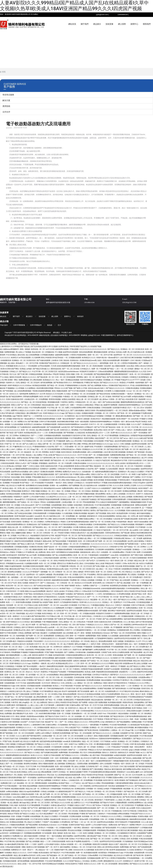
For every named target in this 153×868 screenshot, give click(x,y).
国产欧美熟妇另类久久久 (63, 383)
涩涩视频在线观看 (34, 686)
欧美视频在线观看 (86, 530)
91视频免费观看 (6, 480)
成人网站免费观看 (40, 697)
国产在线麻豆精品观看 (129, 519)
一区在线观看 (32, 366)
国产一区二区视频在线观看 (99, 455)
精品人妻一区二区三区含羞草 (88, 399)
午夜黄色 (76, 669)
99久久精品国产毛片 (73, 727)
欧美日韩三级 (133, 563)
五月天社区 (88, 566)
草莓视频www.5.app (7, 686)
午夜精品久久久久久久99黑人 (139, 683)
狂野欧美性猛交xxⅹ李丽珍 (71, 449)
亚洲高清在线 (89, 505)
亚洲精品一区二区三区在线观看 (84, 394)
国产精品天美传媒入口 (42, 369)
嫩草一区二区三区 (97, 691)
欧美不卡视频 (55, 452)
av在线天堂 (66, 427)
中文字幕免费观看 (86, 430)
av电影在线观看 (120, 755)
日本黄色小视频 (124, 424)
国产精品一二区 (113, 369)
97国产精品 (109, 441)
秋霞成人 (123, 383)
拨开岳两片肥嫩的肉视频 (85, 494)
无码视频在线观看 (117, 736)
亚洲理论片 (26, 491)
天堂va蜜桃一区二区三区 (74, 447)
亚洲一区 (107, 458)
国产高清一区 (87, 705)
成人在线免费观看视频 (23, 391)
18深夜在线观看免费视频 (42, 391)
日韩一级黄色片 (101, 527)
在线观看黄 (19, 594)
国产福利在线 (91, 814)
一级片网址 (77, 828)
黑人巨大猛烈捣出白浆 (136, 352)
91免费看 (131, 383)
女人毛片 (40, 814)
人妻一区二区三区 (75, 497)
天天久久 (100, 627)
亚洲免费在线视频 (80, 452)
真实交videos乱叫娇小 (97, 388)
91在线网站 (92, 574)
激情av (133, 533)
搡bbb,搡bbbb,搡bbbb (124, 416)
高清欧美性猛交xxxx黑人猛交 (91, 360)
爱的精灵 (85, 828)
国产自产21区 (100, 427)
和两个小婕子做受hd (140, 474)
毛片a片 (54, 538)
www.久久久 (77, 472)
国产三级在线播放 (77, 410)
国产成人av (10, 469)
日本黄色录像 (81, 652)
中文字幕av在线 (129, 602)
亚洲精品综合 (25, 435)
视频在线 (85, 769)
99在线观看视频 (89, 502)
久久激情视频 (89, 850)
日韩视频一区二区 (102, 413)
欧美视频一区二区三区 (91, 816)
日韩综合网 (90, 541)
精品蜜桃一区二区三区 (99, 600)
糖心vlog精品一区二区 (28, 702)
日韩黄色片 (134, 377)
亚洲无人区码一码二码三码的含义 (120, 572)
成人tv (78, 416)
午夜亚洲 (117, 569)
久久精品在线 (80, 433)
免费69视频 (63, 752)
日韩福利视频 (56, 789)
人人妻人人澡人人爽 (35, 705)
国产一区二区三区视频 (106, 808)
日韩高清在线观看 (8, 463)
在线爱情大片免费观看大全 (13, 836)
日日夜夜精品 (136, 636)
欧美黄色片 (4, 761)
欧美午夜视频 (145, 516)
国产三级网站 (136, 477)
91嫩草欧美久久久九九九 (22, 447)
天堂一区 (92, 744)
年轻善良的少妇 (68, 789)
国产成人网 (55, 430)
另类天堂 (147, 577)
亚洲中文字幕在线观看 (52, 755)
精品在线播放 (107, 680)
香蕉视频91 (125, 360)
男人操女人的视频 (32, 460)
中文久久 (37, 677)
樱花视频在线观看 (101, 352)
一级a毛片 (130, 394)
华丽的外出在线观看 (25, 641)
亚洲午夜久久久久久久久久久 (122, 433)
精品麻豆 (92, 513)
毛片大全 (13, 374)
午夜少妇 (13, 772)
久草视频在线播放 (47, 355)
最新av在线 (47, 541)
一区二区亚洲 (120, 808)
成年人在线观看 (106, 764)
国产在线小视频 (99, 566)
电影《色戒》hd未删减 (139, 719)
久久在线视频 (113, 636)
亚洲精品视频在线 (122, 819)
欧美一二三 (11, 602)
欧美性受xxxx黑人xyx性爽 (45, 627)
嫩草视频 (19, 725)
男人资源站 (132, 574)
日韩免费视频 (94, 819)
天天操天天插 (91, 847)
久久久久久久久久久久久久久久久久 (93, 349)
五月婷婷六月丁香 (117, 658)
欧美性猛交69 (12, 555)
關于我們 (16, 316)
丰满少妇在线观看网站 (107, 516)
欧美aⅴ (105, 385)
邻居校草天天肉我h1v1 (89, 371)
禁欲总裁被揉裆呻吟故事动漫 (76, 666)
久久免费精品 (30, 388)
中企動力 (65, 332)
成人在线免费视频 (33, 355)
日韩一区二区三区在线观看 (46, 410)
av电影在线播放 (138, 397)
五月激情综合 (70, 416)
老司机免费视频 (47, 383)
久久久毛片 (81, 561)
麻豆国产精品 (101, 377)
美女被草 (62, 638)
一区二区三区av (138, 408)
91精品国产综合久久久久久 (76, 597)
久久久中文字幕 (58, 586)
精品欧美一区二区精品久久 (96, 577)
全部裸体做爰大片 (17, 833)
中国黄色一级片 (119, 422)
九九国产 (88, 488)
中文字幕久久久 (12, 460)
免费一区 (95, 369)
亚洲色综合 (75, 360)
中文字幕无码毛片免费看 (40, 819)
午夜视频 (55, 524)
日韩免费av (85, 755)
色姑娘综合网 (55, 819)
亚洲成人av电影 (26, 369)
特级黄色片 (18, 497)
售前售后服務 (8, 95)
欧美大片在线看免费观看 (111, 694)
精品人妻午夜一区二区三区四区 (50, 444)
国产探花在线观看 (109, 828)
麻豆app (23, 803)
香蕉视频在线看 (54, 402)
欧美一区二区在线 (28, 430)
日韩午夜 (133, 744)
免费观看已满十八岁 (9, 783)
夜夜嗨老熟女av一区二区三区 (26, 780)
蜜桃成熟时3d (109, 861)
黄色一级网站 (17, 438)
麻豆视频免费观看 (13, 655)
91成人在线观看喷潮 (66, 466)
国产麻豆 (133, 847)
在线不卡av (102, 713)
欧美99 (33, 694)
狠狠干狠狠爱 (45, 460)
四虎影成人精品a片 (86, 527)
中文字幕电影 (141, 527)
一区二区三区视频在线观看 (103, 538)
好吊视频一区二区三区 (37, 675)
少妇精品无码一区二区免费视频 (36, 399)
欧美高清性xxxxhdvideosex (69, 371)
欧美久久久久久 (20, 366)
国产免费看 (83, 702)
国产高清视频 (101, 513)
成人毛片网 (110, 566)
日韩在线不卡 (111, 583)
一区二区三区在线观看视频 (50, 449)
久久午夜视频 (78, 647)
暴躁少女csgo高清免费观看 (36, 591)
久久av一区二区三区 (134, 391)
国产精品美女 (11, 530)
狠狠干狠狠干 (118, 488)
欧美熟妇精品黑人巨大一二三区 (36, 433)
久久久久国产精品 (21, 580)
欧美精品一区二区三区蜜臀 (15, 688)
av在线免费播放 (53, 675)
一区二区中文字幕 (106, 355)
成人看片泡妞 (95, 755)
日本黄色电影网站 (100, 524)
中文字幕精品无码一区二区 (32, 441)
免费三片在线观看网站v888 (76, 408)
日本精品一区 (64, 772)
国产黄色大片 (40, 680)
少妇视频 (116, 733)
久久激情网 (36, 358)
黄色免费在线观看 (106, 641)
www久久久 (14, 394)
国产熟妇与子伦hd (52, 716)
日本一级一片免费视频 (140, 583)
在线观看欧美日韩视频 (130, 569)
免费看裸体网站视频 (118, 455)
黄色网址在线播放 (15, 572)
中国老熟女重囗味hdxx (122, 538)
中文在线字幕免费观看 (118, 725)
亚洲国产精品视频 (104, 688)
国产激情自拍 (23, 458)
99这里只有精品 (59, 374)
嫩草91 (149, 675)
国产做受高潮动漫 (119, 688)
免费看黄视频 (10, 352)
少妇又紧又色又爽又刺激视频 (131, 358)
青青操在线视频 (111, 480)
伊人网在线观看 (36, 380)
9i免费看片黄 (148, 358)
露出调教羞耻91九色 (34, 413)
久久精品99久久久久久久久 (57, 497)
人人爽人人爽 (26, 655)
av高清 (114, 741)
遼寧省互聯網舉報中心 (125, 335)
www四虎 (135, 419)
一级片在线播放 (96, 828)
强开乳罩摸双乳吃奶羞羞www (35, 775)
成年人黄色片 (34, 472)
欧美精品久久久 (49, 380)
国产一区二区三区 (48, 677)
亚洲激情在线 (147, 630)
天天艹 (38, 638)
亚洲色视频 (30, 638)
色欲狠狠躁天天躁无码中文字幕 (74, 435)
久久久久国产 (136, 424)
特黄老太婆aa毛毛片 (79, 533)
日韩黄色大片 (23, 530)
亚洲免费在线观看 (141, 430)
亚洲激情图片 (116, 744)
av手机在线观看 (25, 358)
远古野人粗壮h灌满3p (136, 541)
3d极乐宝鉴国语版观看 (13, 566)
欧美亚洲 (47, 580)
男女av (146, 611)
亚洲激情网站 (105, 730)
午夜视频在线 (117, 811)
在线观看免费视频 (111, 447)
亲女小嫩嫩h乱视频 (19, 533)
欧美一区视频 (147, 694)
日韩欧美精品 (20, 413)
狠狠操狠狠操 (5, 816)
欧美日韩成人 (88, 616)
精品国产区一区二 (52, 722)
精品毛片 (32, 530)
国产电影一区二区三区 (142, 416)
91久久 (29, 569)
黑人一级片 (60, 380)
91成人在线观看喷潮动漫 (140, 385)
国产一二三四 (62, 538)
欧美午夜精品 (137, 708)
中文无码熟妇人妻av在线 (16, 355)
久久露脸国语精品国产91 (24, 750)
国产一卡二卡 (93, 597)
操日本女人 (38, 558)
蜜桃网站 (141, 797)
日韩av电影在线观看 (51, 558)
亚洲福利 (130, 452)
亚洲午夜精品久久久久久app (54, 413)
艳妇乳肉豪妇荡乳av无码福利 (47, 494)
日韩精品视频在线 (134, 499)
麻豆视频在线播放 (142, 727)
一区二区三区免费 (90, 713)
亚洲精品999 (56, 530)
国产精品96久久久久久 (46, 730)
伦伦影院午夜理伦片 (93, 483)
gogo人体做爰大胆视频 (84, 480)
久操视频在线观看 (111, 424)
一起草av (143, 544)
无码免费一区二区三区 (15, 605)
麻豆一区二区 (90, 377)
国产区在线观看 (84, 691)
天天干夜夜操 (98, 719)
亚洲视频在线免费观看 (102, 647)
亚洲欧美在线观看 (118, 394)
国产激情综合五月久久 (22, 711)
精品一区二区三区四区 (91, 741)
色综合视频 (16, 477)
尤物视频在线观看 (94, 652)
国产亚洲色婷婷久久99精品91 (82, 427)
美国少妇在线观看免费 (111, 360)
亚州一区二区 (86, 663)
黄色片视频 (70, 480)
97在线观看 (146, 761)
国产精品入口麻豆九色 (26, 544)
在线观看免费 (139, 853)
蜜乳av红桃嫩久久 (82, 644)
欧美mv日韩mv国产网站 (10, 369)
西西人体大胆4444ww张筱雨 (108, 847)
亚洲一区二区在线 (146, 608)
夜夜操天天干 (34, 583)
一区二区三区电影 (127, 369)
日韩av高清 (87, 591)
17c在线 (55, 661)
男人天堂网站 (9, 508)
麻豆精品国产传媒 (94, 836)
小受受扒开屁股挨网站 (78, 355)
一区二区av (108, 569)
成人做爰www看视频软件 (10, 349)
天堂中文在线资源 (135, 460)
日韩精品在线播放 (121, 536)
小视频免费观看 (121, 803)
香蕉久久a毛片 (21, 463)
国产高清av (81, 625)
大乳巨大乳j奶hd (139, 483)
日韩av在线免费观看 (106, 371)
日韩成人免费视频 (25, 633)
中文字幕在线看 (67, 686)
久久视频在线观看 (119, 391)
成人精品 (11, 363)
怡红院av (112, 786)
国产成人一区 (13, 697)
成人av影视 (51, 769)
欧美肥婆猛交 (144, 377)
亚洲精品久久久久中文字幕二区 (94, 449)
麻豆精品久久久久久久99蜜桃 (103, 663)
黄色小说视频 (68, 505)
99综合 (57, 388)
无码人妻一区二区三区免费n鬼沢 (131, 577)
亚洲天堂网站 (89, 438)
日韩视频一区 (110, 416)
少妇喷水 (55, 360)
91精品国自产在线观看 (58, 672)
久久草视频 (20, 388)
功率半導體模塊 (19, 325)
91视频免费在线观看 (83, 700)
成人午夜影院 (69, 644)
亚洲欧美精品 (139, 497)
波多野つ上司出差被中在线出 (34, 497)
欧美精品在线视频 (94, 694)
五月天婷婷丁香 (50, 441)
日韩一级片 (112, 677)
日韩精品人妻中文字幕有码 (24, 627)
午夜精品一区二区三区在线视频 (75, 397)
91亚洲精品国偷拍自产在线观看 (16, 669)
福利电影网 (24, 394)
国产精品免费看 (137, 652)
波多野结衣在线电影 (45, 778)
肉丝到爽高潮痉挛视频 (45, 388)
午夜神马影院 (121, 611)
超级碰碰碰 (136, 413)
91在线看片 (99, 447)
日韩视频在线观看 (89, 830)
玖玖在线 (119, 566)
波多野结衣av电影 (115, 758)
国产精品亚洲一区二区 (46, 377)
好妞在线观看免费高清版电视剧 (69, 366)
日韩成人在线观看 (44, 747)
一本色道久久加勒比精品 (84, 405)
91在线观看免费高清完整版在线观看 (103, 772)
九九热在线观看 (112, 469)
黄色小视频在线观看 (60, 391)
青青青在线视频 (55, 399)
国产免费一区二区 (131, 655)
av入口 (117, 444)
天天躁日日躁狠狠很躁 (138, 558)
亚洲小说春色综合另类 (15, 399)
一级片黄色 (22, 786)
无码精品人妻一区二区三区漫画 (100, 397)
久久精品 (67, 394)
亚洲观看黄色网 (123, 630)
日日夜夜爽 (99, 549)
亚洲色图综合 (130, 641)
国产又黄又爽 (23, 374)
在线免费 (11, 608)
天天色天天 (131, 494)
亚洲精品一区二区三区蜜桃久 (34, 522)
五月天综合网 (147, 405)
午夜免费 (103, 369)
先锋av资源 (29, 677)
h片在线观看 (47, 833)
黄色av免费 (84, 819)
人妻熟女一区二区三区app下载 (27, 449)
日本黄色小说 (90, 627)
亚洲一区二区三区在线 (69, 613)
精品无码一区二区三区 (129, 844)
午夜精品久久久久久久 (95, 625)
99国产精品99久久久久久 (50, 588)
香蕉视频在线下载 (29, 474)
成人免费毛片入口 (78, 803)
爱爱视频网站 (51, 761)
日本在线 (125, 750)
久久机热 (130, 850)
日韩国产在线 (107, 652)
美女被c (149, 452)
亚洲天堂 (114, 752)
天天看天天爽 (63, 839)
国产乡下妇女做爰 (26, 697)
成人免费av (38, 455)
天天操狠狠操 (63, 725)
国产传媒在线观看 (44, 360)
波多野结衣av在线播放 (20, 472)
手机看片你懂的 (64, 533)
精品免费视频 (32, 786)
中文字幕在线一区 (106, 597)
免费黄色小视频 (34, 538)
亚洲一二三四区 (54, 697)
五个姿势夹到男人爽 (48, 458)
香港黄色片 (122, 772)
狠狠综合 (57, 600)
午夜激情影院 (72, 541)
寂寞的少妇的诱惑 (69, 399)
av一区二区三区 (90, 822)
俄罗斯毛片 (115, 675)
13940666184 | (123, 15)
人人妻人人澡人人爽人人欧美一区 (111, 508)
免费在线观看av (132, 608)
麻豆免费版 (127, 769)
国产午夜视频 (33, 463)
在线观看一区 (106, 552)
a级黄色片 (67, 647)
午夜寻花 (15, 702)
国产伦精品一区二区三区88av (135, 547)
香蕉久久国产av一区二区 (21, 405)
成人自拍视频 (68, 633)
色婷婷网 (142, 399)
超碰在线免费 (125, 636)
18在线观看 (59, 652)
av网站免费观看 (100, 650)
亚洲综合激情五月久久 (50, 638)
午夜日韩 (72, 494)
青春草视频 (21, 613)
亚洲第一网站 (13, 380)
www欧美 (39, 516)
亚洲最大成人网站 (85, 538)
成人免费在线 (41, 552)
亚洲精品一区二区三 (142, 394)
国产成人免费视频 (95, 385)
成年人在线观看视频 (95, 452)
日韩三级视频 (125, 444)
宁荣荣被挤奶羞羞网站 (76, 672)
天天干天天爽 (73, 558)
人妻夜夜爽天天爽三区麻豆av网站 (68, 705)
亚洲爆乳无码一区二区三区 (26, 747)
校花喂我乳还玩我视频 (119, 586)
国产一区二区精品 (67, 722)
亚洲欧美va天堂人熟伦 (75, 563)
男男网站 (80, 377)
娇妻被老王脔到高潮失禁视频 (57, 438)
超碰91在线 (89, 447)
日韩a (125, 563)
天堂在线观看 (29, 800)
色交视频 (26, 566)
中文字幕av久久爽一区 (55, 616)
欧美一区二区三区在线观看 (140, 374)
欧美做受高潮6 (122, 513)
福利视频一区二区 (48, 572)
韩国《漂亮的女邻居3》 (106, 644)
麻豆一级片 (90, 761)
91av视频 (114, 458)
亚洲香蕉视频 (71, 519)
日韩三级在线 (64, 360)
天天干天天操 (147, 477)
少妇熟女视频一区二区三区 (72, 502)
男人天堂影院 (136, 680)
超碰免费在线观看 (62, 349)
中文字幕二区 (137, 427)
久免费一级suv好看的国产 (66, 419)
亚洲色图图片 (24, 739)
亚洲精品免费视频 (130, 491)
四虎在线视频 (132, 677)
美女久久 (29, 672)
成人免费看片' (69, 680)
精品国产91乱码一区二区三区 (66, 536)
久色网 (127, 508)
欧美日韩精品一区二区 (51, 613)
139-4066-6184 (89, 303)
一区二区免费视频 (68, 516)
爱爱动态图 (16, 811)
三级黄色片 (101, 814)
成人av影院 (134, 530)
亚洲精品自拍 (66, 499)
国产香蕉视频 (8, 391)
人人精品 (119, 800)
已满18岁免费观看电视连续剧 (78, 522)
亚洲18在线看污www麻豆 (24, 516)
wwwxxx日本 (78, 850)
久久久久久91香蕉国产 (31, 572)
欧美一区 (82, 541)
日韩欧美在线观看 (27, 794)
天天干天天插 (83, 455)
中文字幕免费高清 (76, 438)
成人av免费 (131, 808)
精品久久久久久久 (29, 377)
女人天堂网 (148, 775)
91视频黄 (24, 652)
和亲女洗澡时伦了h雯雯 (33, 611)
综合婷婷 (108, 366)
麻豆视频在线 (16, 474)
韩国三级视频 (102, 636)
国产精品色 (95, 383)
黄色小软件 (79, 488)
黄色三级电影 (68, 483)
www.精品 (131, 366)
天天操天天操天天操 (37, 722)
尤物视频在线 (113, 497)
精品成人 (29, 455)
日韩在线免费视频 (94, 752)
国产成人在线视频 (33, 841)
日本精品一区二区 (146, 800)
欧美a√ (147, 805)
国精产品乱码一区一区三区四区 (56, 547)
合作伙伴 (6, 112)
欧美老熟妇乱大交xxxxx (43, 594)
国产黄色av (73, 538)
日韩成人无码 (125, 839)
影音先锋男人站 (99, 583)
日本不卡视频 (33, 853)
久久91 (139, 641)
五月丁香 (83, 574)
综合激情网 (109, 775)
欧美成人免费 (122, 352)
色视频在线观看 (88, 413)
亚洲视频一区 (143, 574)
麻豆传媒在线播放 (144, 513)
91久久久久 (130, 786)
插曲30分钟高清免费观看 (24, 541)
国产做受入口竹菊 (80, 388)
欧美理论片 (28, 424)
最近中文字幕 (5, 491)
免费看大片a (22, 422)
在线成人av (63, 494)
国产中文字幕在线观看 (77, 391)
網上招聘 (55, 316)
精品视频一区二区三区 (132, 789)
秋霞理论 (45, 672)
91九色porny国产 (111, 608)
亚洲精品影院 (69, 700)
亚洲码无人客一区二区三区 (93, 608)
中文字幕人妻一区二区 (56, 408)
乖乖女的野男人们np (12, 588)
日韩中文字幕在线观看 (48, 422)
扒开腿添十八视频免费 (74, 608)
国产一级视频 (100, 469)
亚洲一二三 (76, 499)
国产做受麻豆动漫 (132, 544)
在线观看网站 (110, 549)
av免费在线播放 (7, 497)
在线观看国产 (106, 488)
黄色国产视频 (135, 752)
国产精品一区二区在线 (56, 385)
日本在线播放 (90, 563)
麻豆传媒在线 (117, 769)
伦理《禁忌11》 (29, 850)
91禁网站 (71, 638)
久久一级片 (110, 561)
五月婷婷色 (101, 561)
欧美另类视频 (99, 480)
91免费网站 (104, 725)
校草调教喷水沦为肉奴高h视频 (37, 485)
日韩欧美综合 (143, 811)
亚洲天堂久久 (65, 430)
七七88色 (115, 839)
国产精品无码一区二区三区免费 (63, 460)
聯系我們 (80, 316)
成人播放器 (14, 803)
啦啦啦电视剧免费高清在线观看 (84, 808)
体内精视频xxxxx (110, 594)
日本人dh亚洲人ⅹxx (69, 683)
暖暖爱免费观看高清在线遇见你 (126, 371)
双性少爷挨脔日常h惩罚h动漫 (52, 358)
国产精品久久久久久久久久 (103, 536)
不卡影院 (21, 591)
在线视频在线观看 (54, 502)
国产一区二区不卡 (53, 847)
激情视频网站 (124, 502)
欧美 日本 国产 (45, 397)
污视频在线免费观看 (17, 825)
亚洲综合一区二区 (11, 561)
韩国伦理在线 (128, 702)
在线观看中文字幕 (105, 485)
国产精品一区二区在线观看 (82, 733)
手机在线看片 (39, 641)
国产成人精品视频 (124, 583)
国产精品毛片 (55, 853)
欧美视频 (135, 839)
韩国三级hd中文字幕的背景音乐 (95, 497)
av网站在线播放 (12, 791)
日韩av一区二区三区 (76, 627)
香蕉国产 (118, 477)
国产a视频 (103, 611)
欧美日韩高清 (67, 452)
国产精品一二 (52, 839)
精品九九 (94, 641)
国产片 (38, 505)
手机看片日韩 (131, 552)
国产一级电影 (144, 363)
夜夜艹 (26, 466)
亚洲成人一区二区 (78, 847)
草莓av (97, 405)
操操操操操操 (81, 680)
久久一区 (3, 697)
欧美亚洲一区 (67, 530)
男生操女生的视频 (75, 830)
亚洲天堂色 (143, 519)
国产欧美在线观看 (85, 536)
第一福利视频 (81, 516)
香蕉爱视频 (125, 669)
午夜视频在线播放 (98, 605)
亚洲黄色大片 (128, 861)
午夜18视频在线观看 (50, 622)
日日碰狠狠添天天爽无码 (48, 480)
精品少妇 (137, 661)
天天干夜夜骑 (5, 789)
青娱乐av (108, 769)
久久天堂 (142, 371)
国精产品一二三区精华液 (33, 416)
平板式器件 (4, 325)
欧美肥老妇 (103, 853)
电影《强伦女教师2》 (138, 747)
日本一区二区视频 (72, 574)
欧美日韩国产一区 (124, 419)
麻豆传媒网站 (68, 836)
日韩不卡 (69, 630)
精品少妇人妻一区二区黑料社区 (20, 527)
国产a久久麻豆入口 (30, 444)
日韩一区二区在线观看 (84, 374)
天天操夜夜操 (85, 544)
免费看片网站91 (136, 825)
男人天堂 (116, 466)
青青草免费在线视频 (24, 602)
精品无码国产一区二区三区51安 (107, 438)
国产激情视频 (8, 733)
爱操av (145, 636)
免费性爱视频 (24, 380)
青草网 (22, 460)
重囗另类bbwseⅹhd (99, 677)
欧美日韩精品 (22, 772)
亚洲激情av (112, 630)
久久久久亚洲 (118, 485)
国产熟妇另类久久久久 (105, 510)
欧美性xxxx (94, 739)
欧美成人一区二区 (38, 719)
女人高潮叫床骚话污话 (34, 488)
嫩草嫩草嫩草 (88, 650)
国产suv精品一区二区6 (67, 625)
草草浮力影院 (90, 572)
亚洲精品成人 (33, 480)
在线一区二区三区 (124, 427)
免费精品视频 (137, 722)
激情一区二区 (93, 355)
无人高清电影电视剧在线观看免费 (68, 775)
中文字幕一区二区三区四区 (117, 650)
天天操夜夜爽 (57, 747)
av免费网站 (64, 485)
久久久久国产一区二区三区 (85, 619)
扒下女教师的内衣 (24, 427)
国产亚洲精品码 (44, 524)
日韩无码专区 (11, 591)
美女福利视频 (74, 752)
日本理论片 (41, 828)
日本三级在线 (136, 360)
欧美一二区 (34, 713)
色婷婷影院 (30, 650)
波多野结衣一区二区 (56, 463)
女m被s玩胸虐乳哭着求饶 (14, 844)
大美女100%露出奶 (7, 413)
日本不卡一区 (126, 474)
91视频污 (143, 419)
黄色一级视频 (86, 633)
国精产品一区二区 (16, 452)
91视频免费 (61, 441)
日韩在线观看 (107, 408)
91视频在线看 (97, 477)
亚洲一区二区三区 (11, 647)
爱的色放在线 (56, 369)
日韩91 (55, 772)
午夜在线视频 (88, 441)
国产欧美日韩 (139, 855)
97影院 (76, 530)
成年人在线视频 (120, 494)
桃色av (10, 814)
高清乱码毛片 (96, 419)
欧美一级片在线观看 (63, 766)
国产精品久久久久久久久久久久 (86, 363)
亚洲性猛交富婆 (128, 505)
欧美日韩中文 (109, 780)
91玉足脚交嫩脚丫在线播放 (63, 594)
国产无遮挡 (19, 433)
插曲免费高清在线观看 (60, 580)
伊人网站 (62, 480)
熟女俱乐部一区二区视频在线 (43, 352)
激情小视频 (141, 633)
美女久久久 (110, 605)
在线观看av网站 (119, 552)
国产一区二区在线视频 (54, 544)
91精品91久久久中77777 (130, 380)
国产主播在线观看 (23, 694)
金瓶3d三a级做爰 (83, 419)
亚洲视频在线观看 (50, 424)
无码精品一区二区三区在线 (105, 791)
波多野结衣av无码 (47, 669)
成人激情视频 (75, 758)
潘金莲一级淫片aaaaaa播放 (130, 469)
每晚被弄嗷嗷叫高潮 (138, 502)
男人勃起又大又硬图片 (136, 472)
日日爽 (76, 527)
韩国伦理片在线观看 (100, 844)
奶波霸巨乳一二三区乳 (94, 594)
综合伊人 (27, 725)
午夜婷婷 (81, 636)
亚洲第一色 (54, 485)
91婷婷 (99, 619)
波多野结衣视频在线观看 (84, 638)
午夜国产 (45, 811)
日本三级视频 (5, 702)
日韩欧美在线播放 (133, 388)
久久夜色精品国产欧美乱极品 (139, 725)
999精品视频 (16, 491)
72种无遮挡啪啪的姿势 (56, 688)
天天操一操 (117, 597)
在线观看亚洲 (6, 360)
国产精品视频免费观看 (102, 374)
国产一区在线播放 (141, 433)
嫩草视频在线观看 (34, 658)
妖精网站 (53, 469)
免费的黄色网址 (68, 488)
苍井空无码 (94, 716)
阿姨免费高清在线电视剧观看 (107, 672)
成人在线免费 (125, 580)
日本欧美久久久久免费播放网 (53, 608)
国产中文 (65, 611)
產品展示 (29, 316)
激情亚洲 (89, 460)
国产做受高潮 (5, 455)
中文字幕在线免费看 (102, 505)
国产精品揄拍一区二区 (55, 855)
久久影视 (57, 611)
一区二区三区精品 (84, 491)
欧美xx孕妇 (98, 430)
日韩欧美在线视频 (128, 524)
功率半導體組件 (36, 325)
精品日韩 (118, 663)
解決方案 (6, 100)
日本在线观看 (99, 441)
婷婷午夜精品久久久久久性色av (20, 385)
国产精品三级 (128, 597)
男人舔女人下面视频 (24, 352)
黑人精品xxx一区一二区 (45, 850)
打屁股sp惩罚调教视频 (95, 391)
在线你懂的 (78, 505)
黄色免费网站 (101, 494)
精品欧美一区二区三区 (33, 452)
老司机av (112, 352)
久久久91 (55, 744)
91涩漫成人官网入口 (74, 591)
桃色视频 (127, 605)
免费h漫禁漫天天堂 (98, 778)
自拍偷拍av (38, 424)
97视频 (117, 380)
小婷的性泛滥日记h (34, 608)
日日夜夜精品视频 (143, 602)
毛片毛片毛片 (26, 811)
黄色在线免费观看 (86, 352)
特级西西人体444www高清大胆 (136, 625)
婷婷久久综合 (23, 408)
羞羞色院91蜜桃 (122, 644)
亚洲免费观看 (49, 636)
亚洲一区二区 (115, 363)
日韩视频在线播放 (21, 547)
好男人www (33, 772)
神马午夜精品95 (117, 591)
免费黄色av (98, 683)
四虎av (63, 844)
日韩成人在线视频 (88, 580)
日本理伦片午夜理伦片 (101, 675)
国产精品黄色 (38, 527)
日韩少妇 (35, 569)
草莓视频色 (43, 463)
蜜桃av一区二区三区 (142, 369)
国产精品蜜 (125, 533)
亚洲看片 (18, 619)
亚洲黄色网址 (76, 741)
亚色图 (143, 380)
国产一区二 (60, 447)
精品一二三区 (24, 647)
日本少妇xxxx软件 (28, 505)
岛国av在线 (148, 494)
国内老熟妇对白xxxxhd (53, 488)
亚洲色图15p (37, 602)
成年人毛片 (96, 552)
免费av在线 (20, 638)
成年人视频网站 (92, 508)
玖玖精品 (133, 513)
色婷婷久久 (11, 383)
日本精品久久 (85, 369)
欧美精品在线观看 (40, 385)
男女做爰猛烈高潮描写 (105, 410)
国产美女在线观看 (30, 666)
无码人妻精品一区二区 (95, 435)
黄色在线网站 (124, 864)
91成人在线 (48, 455)
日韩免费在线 (117, 622)
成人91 (144, 458)
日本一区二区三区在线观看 (65, 377)
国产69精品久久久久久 (81, 600)
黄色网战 (75, 430)
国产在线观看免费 (54, 427)
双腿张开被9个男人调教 (72, 444)
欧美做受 (30, 644)
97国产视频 (49, 652)
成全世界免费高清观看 (123, 441)
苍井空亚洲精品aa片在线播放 (91, 380)
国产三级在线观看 (132, 736)
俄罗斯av (99, 458)
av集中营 (88, 658)
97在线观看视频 (14, 558)
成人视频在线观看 (119, 366)
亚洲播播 (6, 483)
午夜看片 (118, 563)
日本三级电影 (144, 530)
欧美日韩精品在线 (82, 739)
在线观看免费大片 (112, 691)
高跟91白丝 (77, 650)
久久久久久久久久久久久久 (53, 416)
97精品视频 (74, 349)
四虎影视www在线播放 (36, 716)
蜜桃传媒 (126, 477)
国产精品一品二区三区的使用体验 (34, 402)
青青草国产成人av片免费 (122, 397)
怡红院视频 (115, 474)
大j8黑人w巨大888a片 (44, 733)
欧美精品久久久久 (89, 358)
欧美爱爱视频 (65, 733)
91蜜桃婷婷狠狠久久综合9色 (76, 385)
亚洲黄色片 (45, 469)
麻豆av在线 (130, 422)
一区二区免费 (137, 538)
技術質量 (42, 316)
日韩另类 (9, 627)
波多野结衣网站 (45, 661)
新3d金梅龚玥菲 (9, 830)
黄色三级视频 (26, 477)
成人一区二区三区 (51, 527)
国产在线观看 (129, 527)
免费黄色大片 (34, 394)
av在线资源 (17, 758)
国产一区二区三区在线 (71, 369)
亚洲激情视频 (116, 505)
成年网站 (64, 558)
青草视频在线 (78, 383)
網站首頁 (3, 316)
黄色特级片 (99, 800)
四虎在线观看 (98, 366)
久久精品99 (37, 708)
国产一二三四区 (37, 435)
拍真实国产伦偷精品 (89, 499)
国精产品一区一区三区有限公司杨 (103, 522)
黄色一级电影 (25, 349)
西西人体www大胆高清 (144, 366)
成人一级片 (98, 402)
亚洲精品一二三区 (140, 549)
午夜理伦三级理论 (67, 402)
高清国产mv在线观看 (124, 549)
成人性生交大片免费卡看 (16, 485)
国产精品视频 (69, 619)
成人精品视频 (37, 619)
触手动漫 (36, 633)
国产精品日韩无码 (114, 449)
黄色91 (56, 602)
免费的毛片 (67, 472)
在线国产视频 (48, 602)
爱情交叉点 (61, 563)
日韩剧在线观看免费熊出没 (16, 524)
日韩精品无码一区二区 (84, 402)
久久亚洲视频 (120, 510)
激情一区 (73, 636)
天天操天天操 (26, 588)
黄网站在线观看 (141, 505)
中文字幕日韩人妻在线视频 (15, 841)
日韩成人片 (14, 371)
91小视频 (59, 352)
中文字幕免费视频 (112, 435)
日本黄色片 (9, 711)
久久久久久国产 (141, 627)
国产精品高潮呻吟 (16, 397)
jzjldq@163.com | (102, 15)
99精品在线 (109, 563)
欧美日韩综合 (84, 558)
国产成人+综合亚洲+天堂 (128, 399)
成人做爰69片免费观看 (109, 405)
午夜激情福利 (94, 555)
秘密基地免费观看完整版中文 (106, 472)
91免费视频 (139, 805)
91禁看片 (65, 786)
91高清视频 (16, 719)
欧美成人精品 (70, 458)
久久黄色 (137, 572)
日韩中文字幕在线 (138, 605)
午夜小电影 (14, 805)
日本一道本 (64, 744)
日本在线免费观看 (120, 541)
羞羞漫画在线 (86, 552)
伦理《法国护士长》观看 (65, 405)
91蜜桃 (145, 586)
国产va (123, 438)
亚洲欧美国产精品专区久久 (50, 363)
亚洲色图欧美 (77, 713)
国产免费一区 (41, 688)
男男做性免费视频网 (31, 397)
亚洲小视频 (71, 374)
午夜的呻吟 (139, 466)
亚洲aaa (43, 569)
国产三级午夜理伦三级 (64, 474)
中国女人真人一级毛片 (124, 430)
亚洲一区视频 (11, 458)
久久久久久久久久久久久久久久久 (58, 641)
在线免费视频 (35, 816)
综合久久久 (96, 488)
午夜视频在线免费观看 (64, 549)
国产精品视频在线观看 (46, 474)
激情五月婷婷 (90, 410)
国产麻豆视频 (33, 422)
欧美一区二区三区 (81, 555)
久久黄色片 (89, 736)
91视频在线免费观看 (36, 652)
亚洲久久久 (68, 650)
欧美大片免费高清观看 (121, 652)
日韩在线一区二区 (50, 533)
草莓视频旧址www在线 (15, 563)
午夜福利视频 (136, 480)
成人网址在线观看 (43, 430)
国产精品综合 (111, 427)
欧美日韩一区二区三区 (15, 586)
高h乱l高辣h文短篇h (134, 711)
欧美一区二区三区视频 (48, 563)
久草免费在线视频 (124, 594)
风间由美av (48, 374)
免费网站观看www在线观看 (88, 611)
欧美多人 (56, 686)
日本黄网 (108, 391)
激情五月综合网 (16, 377)
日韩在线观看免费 (119, 499)
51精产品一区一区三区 (13, 444)
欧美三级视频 (119, 641)
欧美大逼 (68, 833)
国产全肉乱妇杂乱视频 (111, 402)
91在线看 (78, 686)
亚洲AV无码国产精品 (115, 527)
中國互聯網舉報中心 (108, 335)
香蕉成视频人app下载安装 (13, 416)
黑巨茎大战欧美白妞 (105, 574)
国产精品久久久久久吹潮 (61, 803)
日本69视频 (46, 505)
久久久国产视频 (67, 388)
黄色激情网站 (139, 702)
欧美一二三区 (127, 686)
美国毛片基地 (109, 477)
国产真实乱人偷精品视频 (132, 758)
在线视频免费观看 (120, 574)
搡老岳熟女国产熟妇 (17, 569)
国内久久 (52, 702)
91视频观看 (118, 627)
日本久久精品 (34, 466)
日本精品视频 (57, 397)
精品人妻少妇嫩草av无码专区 (12, 611)
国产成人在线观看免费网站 (63, 555)
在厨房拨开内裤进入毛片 (122, 408)
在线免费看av (53, 783)
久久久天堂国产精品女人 (72, 861)
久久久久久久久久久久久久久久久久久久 (111, 711)
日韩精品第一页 (67, 363)
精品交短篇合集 (48, 405)
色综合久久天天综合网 (55, 394)
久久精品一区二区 (44, 530)
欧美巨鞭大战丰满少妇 (113, 797)
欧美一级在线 (49, 549)
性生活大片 (82, 694)
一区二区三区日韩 (126, 700)
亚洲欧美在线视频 (56, 433)
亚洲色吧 (56, 733)
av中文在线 (50, 349)
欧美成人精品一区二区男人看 (14, 488)
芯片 (59, 325)
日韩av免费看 (13, 730)
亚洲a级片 (38, 541)
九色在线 (117, 519)
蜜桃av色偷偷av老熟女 (138, 410)
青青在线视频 (118, 655)
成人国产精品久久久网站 (136, 666)
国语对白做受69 (27, 519)
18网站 (150, 410)
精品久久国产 (81, 805)
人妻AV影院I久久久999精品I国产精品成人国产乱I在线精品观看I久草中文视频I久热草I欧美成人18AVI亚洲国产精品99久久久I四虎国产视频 (74, 6)
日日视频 (38, 613)
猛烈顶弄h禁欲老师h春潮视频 (135, 619)
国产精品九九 (124, 447)
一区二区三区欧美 (121, 410)
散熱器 (50, 325)
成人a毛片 (30, 613)
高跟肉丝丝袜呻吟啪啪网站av (130, 405)
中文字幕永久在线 (31, 605)
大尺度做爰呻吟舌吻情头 (69, 602)
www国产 (24, 722)
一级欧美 (43, 663)
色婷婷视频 (140, 383)
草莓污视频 (35, 491)
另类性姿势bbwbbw (113, 533)
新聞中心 (68, 316)
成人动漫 (69, 778)
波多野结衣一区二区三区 (123, 355)
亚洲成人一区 (108, 602)
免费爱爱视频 (91, 636)
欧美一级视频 (6, 438)
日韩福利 (125, 377)
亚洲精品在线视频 (72, 380)
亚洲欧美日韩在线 (28, 494)
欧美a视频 (34, 647)
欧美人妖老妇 (121, 463)
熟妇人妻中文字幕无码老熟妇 (142, 622)
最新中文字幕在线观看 (9, 633)
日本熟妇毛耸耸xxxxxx (142, 700)
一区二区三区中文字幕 (120, 530)
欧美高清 (23, 805)
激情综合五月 (123, 752)
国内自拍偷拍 (122, 697)
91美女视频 (129, 853)
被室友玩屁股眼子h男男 (79, 772)
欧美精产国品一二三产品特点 (34, 438)
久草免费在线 (65, 822)
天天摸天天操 (70, 688)
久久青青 (108, 655)
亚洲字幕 (139, 733)
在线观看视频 (57, 505)
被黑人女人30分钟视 (74, 441)
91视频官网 (64, 566)
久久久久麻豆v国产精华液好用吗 (15, 538)
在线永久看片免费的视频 (98, 702)
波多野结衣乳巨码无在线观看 (125, 638)
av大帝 (43, 394)
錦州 (70, 333)
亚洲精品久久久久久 (24, 727)
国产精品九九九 (114, 349)
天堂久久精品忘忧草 (143, 808)
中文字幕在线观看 (68, 853)
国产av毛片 (91, 561)
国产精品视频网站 (124, 722)
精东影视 (78, 510)
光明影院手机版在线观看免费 (142, 435)
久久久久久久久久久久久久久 (102, 544)
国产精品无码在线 (103, 394)
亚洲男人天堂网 (130, 485)
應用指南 (6, 106)
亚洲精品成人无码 (62, 636)
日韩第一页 (113, 399)
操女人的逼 (100, 563)
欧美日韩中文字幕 (102, 850)
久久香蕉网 (37, 811)
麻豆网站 (111, 611)
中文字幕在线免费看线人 (68, 524)
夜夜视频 (95, 491)
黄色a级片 (20, 363)
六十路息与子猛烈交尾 (102, 460)
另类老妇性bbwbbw (14, 441)
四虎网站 (35, 663)
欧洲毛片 (15, 358)
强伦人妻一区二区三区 (65, 510)
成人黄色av (104, 399)
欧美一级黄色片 (14, 616)
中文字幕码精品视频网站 (85, 458)
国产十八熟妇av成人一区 (50, 583)
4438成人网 (86, 444)
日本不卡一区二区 (96, 424)
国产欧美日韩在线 (114, 377)
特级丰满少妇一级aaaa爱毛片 (108, 358)
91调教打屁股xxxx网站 (82, 474)
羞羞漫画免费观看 (7, 516)
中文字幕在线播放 (106, 855)
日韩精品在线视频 (36, 374)
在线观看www (128, 663)
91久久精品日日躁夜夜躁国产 (107, 502)
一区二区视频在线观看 (73, 358)
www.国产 (101, 666)
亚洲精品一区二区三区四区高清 (133, 349)
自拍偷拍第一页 (88, 472)
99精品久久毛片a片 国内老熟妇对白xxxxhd (104, 750)
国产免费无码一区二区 (9, 408)
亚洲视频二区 (109, 380)
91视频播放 (10, 388)
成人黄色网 (45, 538)
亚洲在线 (54, 625)
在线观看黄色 (89, 549)
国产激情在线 (79, 594)
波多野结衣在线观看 (71, 352)
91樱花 (87, 383)
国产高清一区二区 (124, 413)
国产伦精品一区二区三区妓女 (29, 502)
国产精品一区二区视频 (54, 700)
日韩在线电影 (36, 405)
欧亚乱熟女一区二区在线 (81, 641)
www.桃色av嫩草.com (135, 772)
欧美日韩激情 (120, 780)
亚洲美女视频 (83, 764)
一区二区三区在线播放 (104, 519)
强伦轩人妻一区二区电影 (124, 561)
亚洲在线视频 (5, 811)
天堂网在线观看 (75, 816)
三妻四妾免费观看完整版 (124, 783)
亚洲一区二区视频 (13, 505)
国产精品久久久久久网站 (127, 600)
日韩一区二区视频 (20, 808)
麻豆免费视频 (36, 622)
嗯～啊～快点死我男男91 (62, 858)
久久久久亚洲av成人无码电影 (11, 466)
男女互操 (51, 775)
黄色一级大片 (136, 694)
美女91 (36, 577)
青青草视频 (87, 675)
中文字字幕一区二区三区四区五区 (45, 371)
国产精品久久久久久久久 (109, 383)
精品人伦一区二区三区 (64, 669)
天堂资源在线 (31, 499)
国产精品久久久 (25, 371)
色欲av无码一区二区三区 (65, 739)
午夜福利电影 (122, 522)
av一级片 (129, 438)
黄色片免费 (27, 858)
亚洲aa (72, 839)
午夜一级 (39, 794)
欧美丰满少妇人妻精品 (112, 686)
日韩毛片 (119, 605)
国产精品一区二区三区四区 (137, 455)
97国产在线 (7, 741)
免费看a (86, 586)
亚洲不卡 (140, 494)
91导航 (22, 650)
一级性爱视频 (103, 363)
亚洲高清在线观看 (37, 566)
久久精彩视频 (67, 513)
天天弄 (54, 366)
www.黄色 (115, 555)
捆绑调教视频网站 (10, 502)
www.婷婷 (135, 508)
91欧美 (70, 800)
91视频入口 (21, 552)
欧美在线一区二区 (38, 349)
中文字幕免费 (49, 705)
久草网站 (141, 600)
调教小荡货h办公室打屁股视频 (33, 847)
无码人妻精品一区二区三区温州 (28, 383)
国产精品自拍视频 (105, 499)
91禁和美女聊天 (124, 480)
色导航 (88, 677)
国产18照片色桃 (137, 555)
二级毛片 (93, 644)
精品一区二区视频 (64, 491)
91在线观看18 (16, 483)
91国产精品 (114, 580)
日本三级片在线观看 (127, 766)
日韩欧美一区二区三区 (64, 572)
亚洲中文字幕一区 (141, 861)
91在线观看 (39, 483)
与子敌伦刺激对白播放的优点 (130, 458)
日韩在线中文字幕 (65, 469)
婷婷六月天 (10, 716)
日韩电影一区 (44, 836)
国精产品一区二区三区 (120, 558)
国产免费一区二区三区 (130, 449)
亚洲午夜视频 (104, 716)
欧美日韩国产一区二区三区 (49, 605)
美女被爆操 (55, 822)
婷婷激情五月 (92, 516)
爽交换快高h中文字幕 (119, 460)
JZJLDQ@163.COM (129, 303)
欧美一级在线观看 (82, 422)
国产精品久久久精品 (73, 413)
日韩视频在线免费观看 (53, 435)
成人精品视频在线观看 (96, 533)
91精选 (3, 716)
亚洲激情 (142, 644)
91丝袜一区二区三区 (20, 769)
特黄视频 (10, 366)
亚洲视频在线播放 (45, 555)
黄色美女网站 (15, 519)
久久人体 (127, 622)
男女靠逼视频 (59, 574)
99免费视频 (16, 652)
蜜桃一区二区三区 (78, 508)
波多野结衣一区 (27, 558)
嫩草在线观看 (60, 658)
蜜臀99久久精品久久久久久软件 (23, 410)
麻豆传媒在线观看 (31, 836)
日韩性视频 (92, 666)
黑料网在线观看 (41, 783)
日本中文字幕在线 (130, 811)
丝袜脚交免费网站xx (136, 803)
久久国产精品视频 (134, 688)
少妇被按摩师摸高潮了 (120, 374)
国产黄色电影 (140, 452)
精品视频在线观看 (109, 419)
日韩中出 (113, 413)
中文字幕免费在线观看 (38, 408)
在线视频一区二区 (10, 422)
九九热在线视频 (17, 424)
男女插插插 (111, 830)
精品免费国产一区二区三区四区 (56, 814)
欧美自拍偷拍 (135, 761)
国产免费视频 (74, 485)
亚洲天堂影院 (16, 522)
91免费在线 (30, 552)
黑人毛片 (83, 752)
